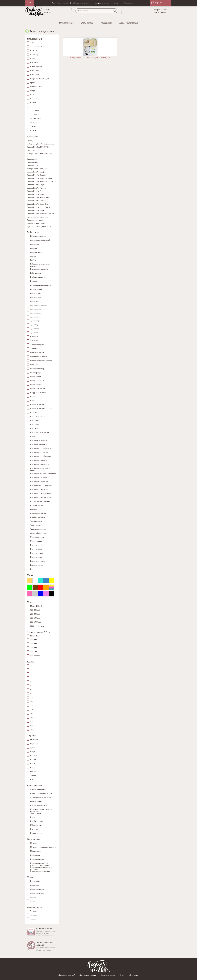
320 (32, 722)
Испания (34, 755)
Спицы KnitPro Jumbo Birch (38, 207)
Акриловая (35, 244)
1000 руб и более (37, 626)
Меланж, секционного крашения (44, 847)
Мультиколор (36, 851)
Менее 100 (35, 636)
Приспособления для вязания (39, 217)
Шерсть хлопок (37, 565)
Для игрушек (36, 293)
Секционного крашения (40, 871)
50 (31, 686)
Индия (33, 751)
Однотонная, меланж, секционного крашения (40, 863)
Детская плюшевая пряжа (41, 285)
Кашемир (34, 337)
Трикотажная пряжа (38, 529)
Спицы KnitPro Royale (36, 185)
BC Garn (34, 51)
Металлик (34, 365)
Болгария (34, 740)
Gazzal (33, 59)
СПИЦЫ (31, 141)
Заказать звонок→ (161, 12)
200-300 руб (35, 614)
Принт (33, 436)
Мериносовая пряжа (39, 357)
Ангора (33, 256)
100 (32, 698)
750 (32, 730)
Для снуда (34, 325)
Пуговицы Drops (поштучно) (39, 227)
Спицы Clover (33, 166)
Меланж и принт (37, 353)
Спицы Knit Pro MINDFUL (38, 147)
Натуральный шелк (38, 393)
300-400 (33, 648)
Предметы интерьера (39, 805)
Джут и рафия (36, 289)
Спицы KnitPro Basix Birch (38, 204)
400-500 (33, 652)
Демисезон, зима (37, 889)
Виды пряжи (87, 23)
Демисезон (35, 885)
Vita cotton (35, 110)
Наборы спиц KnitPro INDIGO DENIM (39, 155)
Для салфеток (36, 317)
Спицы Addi (32, 159)
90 (31, 694)
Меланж (34, 843)
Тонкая (33, 919)
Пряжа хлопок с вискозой (41, 497)
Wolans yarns (35, 118)
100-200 (33, 640)
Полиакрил (35, 420)
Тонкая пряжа (36, 525)
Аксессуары (106, 23)
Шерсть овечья (36, 557)
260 (32, 718)
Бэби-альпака (36, 273)
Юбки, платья (36, 825)
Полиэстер (35, 428)
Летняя (33, 901)
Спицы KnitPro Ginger (36, 172)
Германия (34, 744)
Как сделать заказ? (60, 3)
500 (32, 726)
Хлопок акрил (36, 541)
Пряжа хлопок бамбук (39, 489)
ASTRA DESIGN (37, 47)
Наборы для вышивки (36, 223)
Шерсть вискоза (37, 553)
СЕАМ (33, 130)
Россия (33, 771)
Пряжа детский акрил (39, 460)
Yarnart (33, 126)
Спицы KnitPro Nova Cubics (38, 198)
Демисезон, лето (37, 893)
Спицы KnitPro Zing (35, 191)
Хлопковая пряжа (37, 537)
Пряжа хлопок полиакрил (41, 493)
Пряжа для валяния (38, 236)
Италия (33, 759)
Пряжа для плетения (39, 477)
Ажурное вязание (37, 789)
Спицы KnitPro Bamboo (37, 201)
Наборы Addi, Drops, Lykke (38, 169)
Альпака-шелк (36, 252)
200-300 (33, 644)
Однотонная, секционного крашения (41, 867)
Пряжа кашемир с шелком (41, 485)
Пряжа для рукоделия (39, 481)
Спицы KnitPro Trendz (36, 211)
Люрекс (33, 349)
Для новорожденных (39, 305)
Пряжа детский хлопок (40, 464)
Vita (32, 106)
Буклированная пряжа (39, 269)
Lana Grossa (35, 75)
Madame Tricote (37, 86)
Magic (33, 90)
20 (31, 670)
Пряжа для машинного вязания (43, 473)
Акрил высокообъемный (40, 240)
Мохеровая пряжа (38, 389)
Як (31, 569)
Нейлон (33, 396)
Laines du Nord (36, 67)
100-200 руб (35, 610)
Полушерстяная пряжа (40, 432)
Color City (34, 55)
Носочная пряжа (37, 404)
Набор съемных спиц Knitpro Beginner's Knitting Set (90, 58)
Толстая (33, 915)
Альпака (34, 248)
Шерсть (33, 545)
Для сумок (35, 329)
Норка (33, 400)
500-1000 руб (36, 622)
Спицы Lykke (33, 162)
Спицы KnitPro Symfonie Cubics (40, 182)
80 (31, 690)
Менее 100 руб (36, 606)
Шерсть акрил (36, 549)
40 (31, 682)
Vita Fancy (34, 114)
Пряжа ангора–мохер (39, 444)
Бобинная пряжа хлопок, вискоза (40, 265)
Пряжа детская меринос (40, 452)
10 (31, 666)
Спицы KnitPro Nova (36, 194)
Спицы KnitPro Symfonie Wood (40, 178)
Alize (32, 43)
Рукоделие (35, 829)
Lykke (33, 83)
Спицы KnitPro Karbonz (37, 188)
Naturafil (34, 98)
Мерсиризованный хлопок (41, 361)
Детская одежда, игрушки (41, 797)
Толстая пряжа (36, 521)
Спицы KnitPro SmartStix (37, 175)
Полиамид (34, 424)
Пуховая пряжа (36, 505)
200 (32, 706)
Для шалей (35, 333)
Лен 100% (34, 341)
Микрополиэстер (37, 369)
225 (32, 710)
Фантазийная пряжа (38, 533)
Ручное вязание (37, 833)
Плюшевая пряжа (37, 416)
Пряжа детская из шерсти (41, 448)
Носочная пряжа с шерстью (42, 408)
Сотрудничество (102, 3)
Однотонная (35, 855)
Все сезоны (35, 881)
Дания (33, 747)
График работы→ (161, 10)
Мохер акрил (36, 377)
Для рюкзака (35, 313)
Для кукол (34, 301)
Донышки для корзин (36, 220)
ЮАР (32, 779)
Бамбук (33, 260)
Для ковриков (36, 297)
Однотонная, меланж (39, 859)
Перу (32, 767)
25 (31, 674)
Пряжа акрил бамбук (39, 440)
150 (32, 702)
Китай (33, 763)
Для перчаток (36, 309)
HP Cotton (34, 63)
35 (31, 678)
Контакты (128, 3)
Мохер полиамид (37, 381)
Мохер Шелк (36, 385)
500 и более (35, 656)
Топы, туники (36, 813)
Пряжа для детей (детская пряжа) (41, 469)
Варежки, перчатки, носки (41, 793)
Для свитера (35, 321)
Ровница (34, 509)
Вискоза (34, 281)
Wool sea (34, 122)
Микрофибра (36, 373)
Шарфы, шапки (37, 821)
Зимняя (33, 897)
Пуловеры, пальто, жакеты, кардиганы (41, 809)
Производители (66, 23)
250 (32, 714)
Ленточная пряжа (37, 345)
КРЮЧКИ (31, 150)
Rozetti (33, 102)
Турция (33, 775)
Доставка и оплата (81, 3)
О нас (116, 3)
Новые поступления (129, 23)
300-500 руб (35, 618)
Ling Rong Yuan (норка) (40, 79)
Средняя (34, 911)
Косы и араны (36, 801)
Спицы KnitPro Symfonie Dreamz (41, 214)
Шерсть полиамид (38, 561)
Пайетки (34, 412)
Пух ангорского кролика (40, 501)
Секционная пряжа (38, 513)
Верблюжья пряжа (38, 277)
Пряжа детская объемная (40, 456)
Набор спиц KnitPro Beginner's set (41, 144)
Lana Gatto (35, 71)
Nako (32, 94)
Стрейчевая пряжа (38, 517)
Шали (33, 817)
